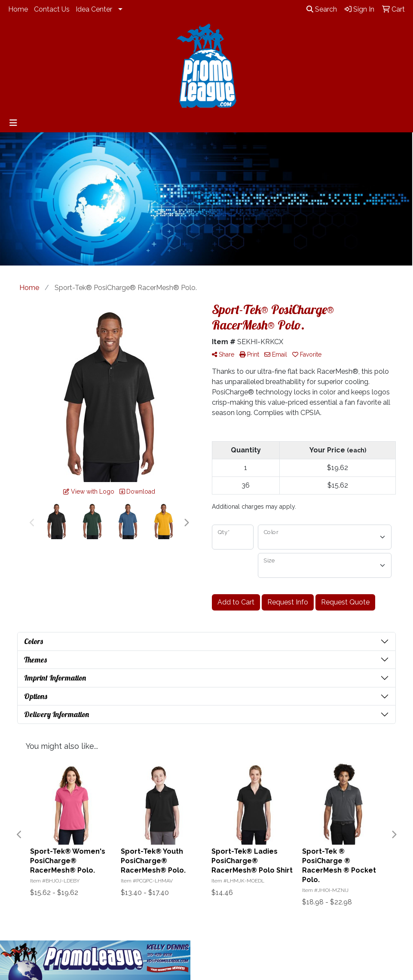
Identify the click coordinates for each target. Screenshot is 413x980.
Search (322, 9)
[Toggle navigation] (13, 123)
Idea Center (94, 9)
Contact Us (52, 9)
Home (18, 9)
